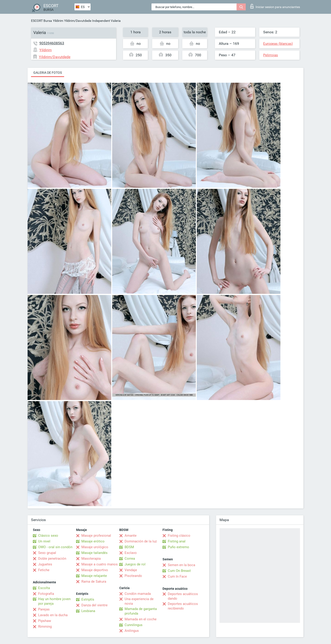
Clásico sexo (48, 536)
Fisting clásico (179, 536)
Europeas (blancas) (278, 44)
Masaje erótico (93, 541)
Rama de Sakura (94, 582)
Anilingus (132, 631)
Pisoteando (133, 576)
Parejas (44, 609)
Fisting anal (177, 541)
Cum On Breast (179, 571)
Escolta (44, 588)
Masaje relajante (94, 576)
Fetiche (44, 570)
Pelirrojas (271, 55)
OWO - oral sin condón (55, 547)
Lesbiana (88, 611)
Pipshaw (45, 621)
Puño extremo (178, 547)
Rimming (45, 627)
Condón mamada (138, 594)
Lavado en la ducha (53, 615)
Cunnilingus (134, 625)
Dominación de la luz (141, 541)
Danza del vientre (94, 605)
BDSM (129, 547)
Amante (131, 536)
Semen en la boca (181, 565)
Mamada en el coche (141, 619)
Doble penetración (52, 559)
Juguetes (45, 564)
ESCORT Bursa (41, 21)
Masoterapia (91, 559)
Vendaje (131, 570)
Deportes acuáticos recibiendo (183, 606)
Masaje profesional (96, 536)
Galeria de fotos (48, 73)
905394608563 (52, 43)
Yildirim (58, 21)
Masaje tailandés (94, 553)
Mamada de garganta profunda (141, 611)
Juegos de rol (135, 564)
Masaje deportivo (95, 570)
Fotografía (46, 594)
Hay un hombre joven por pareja (54, 601)
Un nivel (44, 541)
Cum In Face (177, 576)
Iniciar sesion (275, 6)
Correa (130, 559)
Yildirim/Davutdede (78, 21)
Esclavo (131, 553)
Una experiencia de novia (139, 601)
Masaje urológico (95, 547)
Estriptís (88, 599)
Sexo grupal (47, 553)
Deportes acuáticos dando (183, 596)
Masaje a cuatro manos (100, 564)
